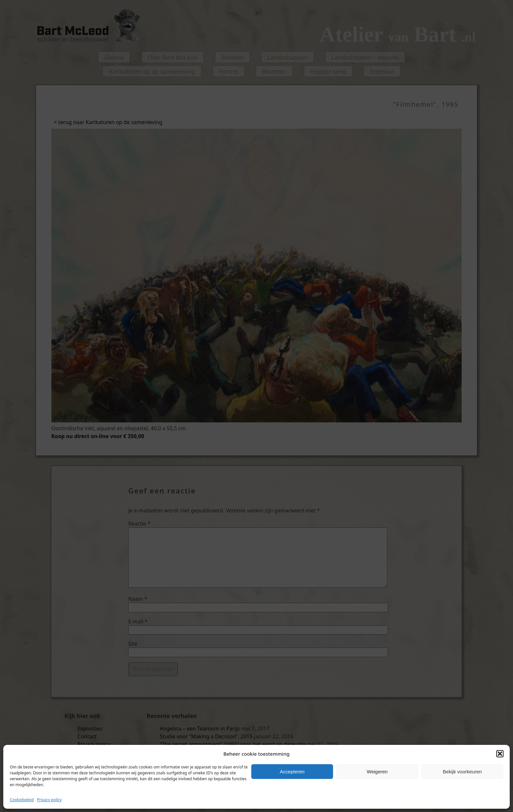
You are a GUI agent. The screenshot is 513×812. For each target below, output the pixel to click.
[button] (500, 754)
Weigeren (377, 772)
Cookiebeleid (22, 800)
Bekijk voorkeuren (462, 772)
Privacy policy (49, 800)
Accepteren (292, 772)
